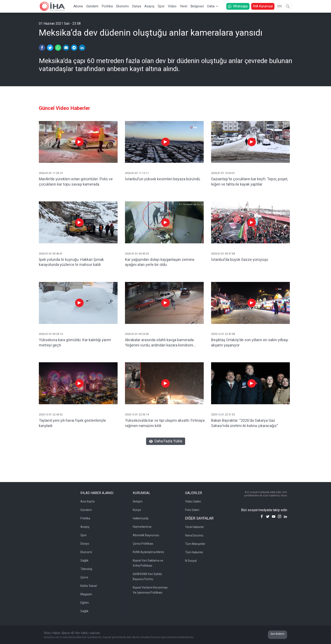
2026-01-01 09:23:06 (137, 334)
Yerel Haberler (195, 527)
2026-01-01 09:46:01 (51, 254)
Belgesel (197, 6)
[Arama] (288, 6)
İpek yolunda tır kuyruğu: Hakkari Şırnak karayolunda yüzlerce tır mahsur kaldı (71, 262)
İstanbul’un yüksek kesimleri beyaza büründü (163, 179)
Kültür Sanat (89, 586)
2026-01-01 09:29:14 (51, 334)
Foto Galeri (192, 510)
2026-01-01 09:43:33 (137, 254)
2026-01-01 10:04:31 (223, 173)
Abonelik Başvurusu (146, 535)
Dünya (136, 6)
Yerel (184, 6)
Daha (211, 6)
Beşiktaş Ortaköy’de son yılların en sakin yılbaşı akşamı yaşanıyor (250, 342)
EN (279, 6)
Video (172, 6)
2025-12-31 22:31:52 (223, 415)
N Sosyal (191, 561)
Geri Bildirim (277, 634)
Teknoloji (86, 569)
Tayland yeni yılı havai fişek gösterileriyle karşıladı (72, 423)
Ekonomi (122, 6)
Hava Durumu (194, 535)
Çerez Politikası (143, 544)
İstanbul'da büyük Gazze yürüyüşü (240, 259)
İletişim (138, 501)
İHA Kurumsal (263, 6)
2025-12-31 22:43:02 (51, 415)
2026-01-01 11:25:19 (51, 173)
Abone (78, 6)
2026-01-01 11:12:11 (137, 173)
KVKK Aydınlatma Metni (148, 552)
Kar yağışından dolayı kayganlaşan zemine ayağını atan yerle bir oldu (160, 262)
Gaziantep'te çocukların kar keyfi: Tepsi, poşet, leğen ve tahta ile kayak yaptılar (250, 182)
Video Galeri (193, 501)
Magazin (86, 594)
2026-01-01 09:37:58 (223, 254)
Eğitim (85, 603)
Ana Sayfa (87, 501)
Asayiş (149, 6)
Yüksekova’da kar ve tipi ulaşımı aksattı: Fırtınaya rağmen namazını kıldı (165, 423)
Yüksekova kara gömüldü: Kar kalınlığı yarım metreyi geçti (75, 342)
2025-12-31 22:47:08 (223, 334)
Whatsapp (238, 6)
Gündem (92, 6)
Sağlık (84, 560)
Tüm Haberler (194, 552)
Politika (107, 6)
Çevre (84, 577)
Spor (161, 6)
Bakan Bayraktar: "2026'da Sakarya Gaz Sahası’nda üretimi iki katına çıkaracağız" (245, 423)
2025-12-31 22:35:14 (137, 415)
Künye (137, 510)
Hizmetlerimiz (142, 527)
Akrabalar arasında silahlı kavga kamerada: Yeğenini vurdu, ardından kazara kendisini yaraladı (160, 343)
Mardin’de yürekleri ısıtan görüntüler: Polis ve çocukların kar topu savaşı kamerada (76, 182)
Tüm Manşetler (195, 544)
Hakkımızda (141, 518)
